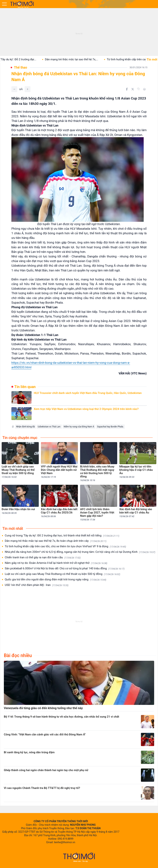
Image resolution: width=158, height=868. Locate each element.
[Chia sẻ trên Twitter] (133, 89)
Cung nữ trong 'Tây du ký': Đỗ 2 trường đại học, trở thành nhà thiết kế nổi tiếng (62, 536)
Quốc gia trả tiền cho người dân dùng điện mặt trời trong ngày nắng (55, 580)
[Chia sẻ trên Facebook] (127, 89)
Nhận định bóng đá (25, 427)
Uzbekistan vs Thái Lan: (49, 427)
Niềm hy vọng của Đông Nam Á (79, 427)
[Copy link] (139, 89)
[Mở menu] (4, 4)
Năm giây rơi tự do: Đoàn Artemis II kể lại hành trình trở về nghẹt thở (56, 563)
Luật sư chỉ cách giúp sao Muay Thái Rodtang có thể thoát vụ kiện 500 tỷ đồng (62, 574)
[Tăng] (28, 89)
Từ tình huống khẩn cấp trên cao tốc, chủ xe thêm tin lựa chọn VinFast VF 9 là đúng (65, 546)
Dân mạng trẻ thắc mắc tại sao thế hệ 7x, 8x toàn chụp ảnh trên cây (56, 541)
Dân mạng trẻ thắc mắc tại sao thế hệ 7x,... (76, 59)
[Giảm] (14, 89)
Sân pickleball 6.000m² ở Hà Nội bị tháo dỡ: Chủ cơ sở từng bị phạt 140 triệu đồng (65, 569)
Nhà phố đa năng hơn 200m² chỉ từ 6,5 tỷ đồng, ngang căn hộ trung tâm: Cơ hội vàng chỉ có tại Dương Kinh (80, 552)
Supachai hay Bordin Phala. (110, 427)
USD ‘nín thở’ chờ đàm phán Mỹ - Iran (37, 585)
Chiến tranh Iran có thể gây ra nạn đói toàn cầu (43, 557)
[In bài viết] (144, 89)
